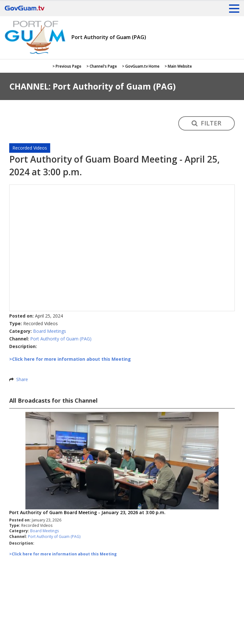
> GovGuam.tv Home (141, 66)
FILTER (207, 123)
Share (22, 379)
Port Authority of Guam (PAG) (61, 339)
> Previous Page (67, 66)
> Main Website (178, 66)
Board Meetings (50, 331)
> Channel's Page (102, 66)
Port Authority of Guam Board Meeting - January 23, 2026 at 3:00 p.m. (87, 512)
